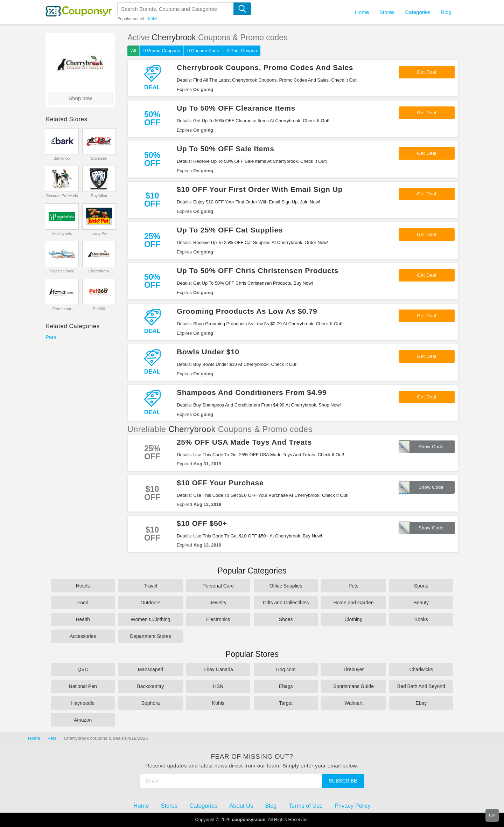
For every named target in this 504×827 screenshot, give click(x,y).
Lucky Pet (99, 234)
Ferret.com (62, 309)
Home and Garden (353, 603)
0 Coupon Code (203, 51)
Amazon (83, 720)
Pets (51, 337)
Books (421, 619)
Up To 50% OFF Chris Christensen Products (258, 270)
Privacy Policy (353, 806)
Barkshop (62, 158)
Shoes (286, 619)
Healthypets (62, 234)
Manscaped (150, 669)
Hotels (83, 586)
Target (286, 703)
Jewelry (218, 603)
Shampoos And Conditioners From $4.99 (252, 392)
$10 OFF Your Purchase (220, 483)
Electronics (218, 619)
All (133, 51)
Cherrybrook (99, 271)
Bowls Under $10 (208, 352)
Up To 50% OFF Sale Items (225, 149)
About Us (241, 806)
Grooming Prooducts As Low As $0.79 (247, 311)
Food (83, 603)
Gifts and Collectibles (286, 603)
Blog (446, 12)
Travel (150, 586)
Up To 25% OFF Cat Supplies (230, 230)
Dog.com (286, 669)
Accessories (83, 636)
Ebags (286, 686)
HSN (218, 686)
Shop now (80, 98)
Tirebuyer (354, 669)
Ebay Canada (218, 669)
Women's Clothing (151, 619)
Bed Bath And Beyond (421, 686)
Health (83, 619)
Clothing (353, 619)
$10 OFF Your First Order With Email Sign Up (260, 189)
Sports (421, 586)
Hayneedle (83, 703)
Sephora (151, 703)
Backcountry (150, 686)
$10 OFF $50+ (202, 523)
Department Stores (150, 636)
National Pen (83, 686)
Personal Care (218, 586)
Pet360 (99, 309)
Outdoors (150, 603)
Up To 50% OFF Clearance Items (236, 108)
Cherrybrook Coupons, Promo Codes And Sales (265, 67)
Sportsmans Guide (353, 686)
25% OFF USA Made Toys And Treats (244, 442)
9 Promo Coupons (162, 51)
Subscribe (343, 781)
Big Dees (99, 158)
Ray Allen (99, 196)
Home (34, 738)
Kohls (153, 19)
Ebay (421, 703)
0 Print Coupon (242, 51)
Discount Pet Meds (62, 196)
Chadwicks (421, 669)
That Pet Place (62, 271)
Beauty (421, 603)
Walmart (353, 703)
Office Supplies (286, 586)
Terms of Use (306, 806)
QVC (83, 669)
